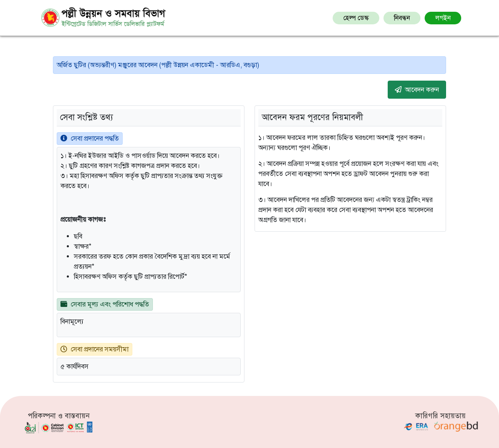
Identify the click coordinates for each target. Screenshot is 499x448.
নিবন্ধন (402, 18)
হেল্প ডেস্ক (356, 18)
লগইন (443, 18)
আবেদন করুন (417, 89)
